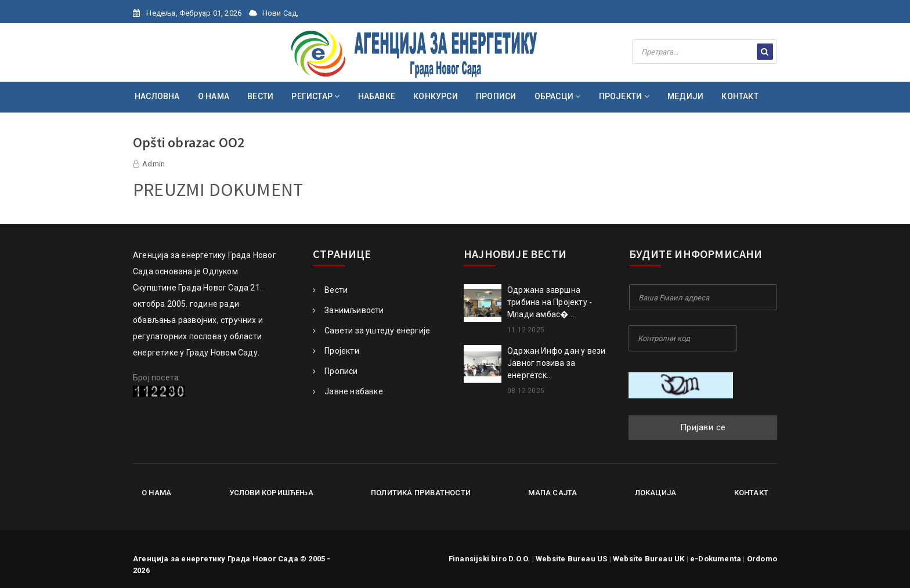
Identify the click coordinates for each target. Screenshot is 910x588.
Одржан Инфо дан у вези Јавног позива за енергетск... (556, 363)
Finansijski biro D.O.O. (490, 559)
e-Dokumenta (716, 559)
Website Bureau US (571, 559)
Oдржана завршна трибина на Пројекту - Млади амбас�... (550, 302)
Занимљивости (349, 310)
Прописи (335, 371)
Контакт (751, 493)
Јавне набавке (348, 391)
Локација (656, 493)
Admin (154, 164)
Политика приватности (421, 493)
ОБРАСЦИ (558, 96)
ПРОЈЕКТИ (624, 96)
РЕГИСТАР (315, 96)
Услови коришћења (271, 493)
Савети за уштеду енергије (371, 331)
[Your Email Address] (703, 297)
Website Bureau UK (649, 559)
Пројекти (336, 351)
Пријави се (703, 427)
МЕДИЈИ (685, 96)
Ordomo (762, 559)
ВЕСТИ (260, 96)
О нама (156, 493)
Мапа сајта (552, 493)
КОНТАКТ (740, 96)
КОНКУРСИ (436, 96)
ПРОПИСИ (496, 96)
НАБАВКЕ (377, 96)
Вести (330, 290)
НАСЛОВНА (157, 96)
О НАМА (214, 96)
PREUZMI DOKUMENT (218, 190)
